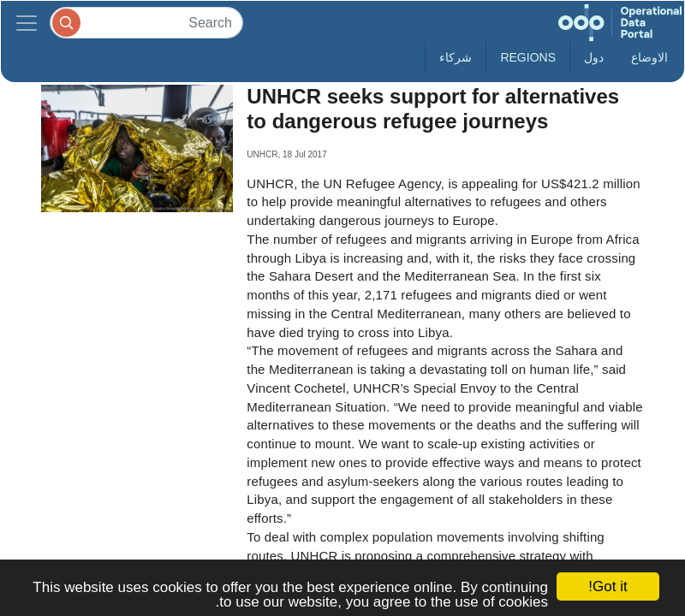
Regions (528, 57)
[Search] (146, 23)
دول (594, 57)
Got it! (608, 586)
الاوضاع (649, 57)
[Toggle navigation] (27, 23)
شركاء (456, 57)
